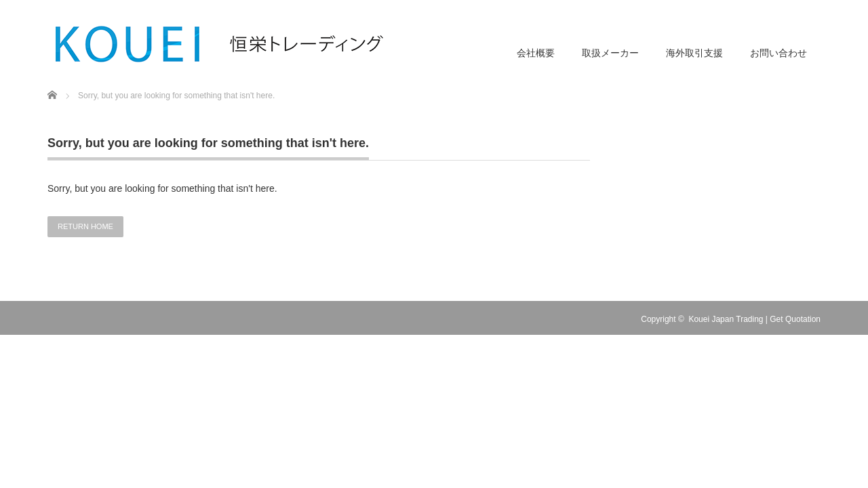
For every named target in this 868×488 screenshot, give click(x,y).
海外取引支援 (694, 53)
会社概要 (536, 53)
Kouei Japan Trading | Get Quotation (754, 319)
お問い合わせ (778, 53)
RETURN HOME (85, 226)
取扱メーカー (610, 53)
